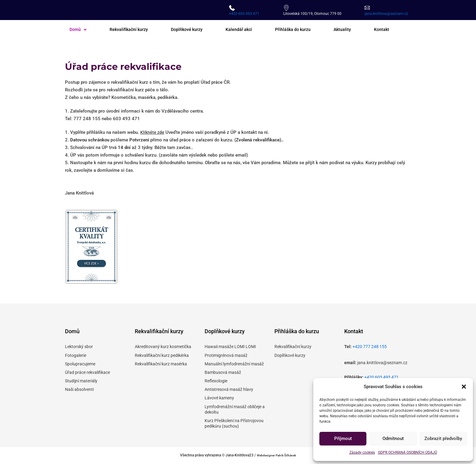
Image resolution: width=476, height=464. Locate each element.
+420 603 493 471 (244, 14)
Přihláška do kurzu (300, 30)
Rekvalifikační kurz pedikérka (162, 355)
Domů (78, 30)
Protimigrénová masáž (226, 355)
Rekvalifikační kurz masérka (161, 364)
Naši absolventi (79, 389)
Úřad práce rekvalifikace (87, 372)
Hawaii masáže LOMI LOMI (230, 347)
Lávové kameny (219, 398)
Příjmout (343, 439)
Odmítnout (393, 439)
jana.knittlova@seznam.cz (386, 14)
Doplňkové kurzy (191, 30)
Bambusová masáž (223, 372)
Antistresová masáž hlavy (229, 389)
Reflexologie (216, 381)
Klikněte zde (153, 133)
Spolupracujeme (80, 364)
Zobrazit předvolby (443, 439)
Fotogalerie (76, 355)
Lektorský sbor (79, 347)
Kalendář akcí (244, 30)
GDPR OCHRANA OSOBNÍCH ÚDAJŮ (408, 452)
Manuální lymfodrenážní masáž (234, 364)
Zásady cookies (362, 452)
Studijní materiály (81, 381)
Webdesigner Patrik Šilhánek (277, 455)
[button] (464, 387)
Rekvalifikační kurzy (131, 30)
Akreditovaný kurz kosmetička (163, 347)
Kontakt (391, 30)
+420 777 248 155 (370, 347)
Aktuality (351, 30)
